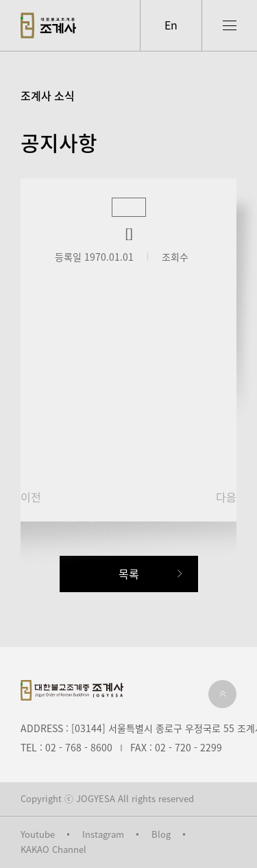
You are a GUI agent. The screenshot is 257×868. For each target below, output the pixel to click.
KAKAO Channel (53, 849)
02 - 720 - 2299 (188, 747)
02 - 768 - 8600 (79, 747)
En (171, 25)
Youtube (38, 834)
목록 (129, 574)
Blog (161, 834)
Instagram (103, 834)
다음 (226, 497)
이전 (31, 497)
